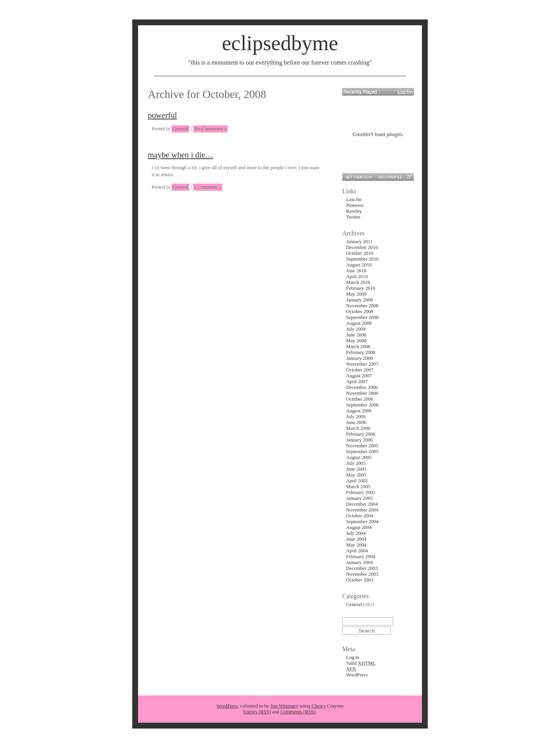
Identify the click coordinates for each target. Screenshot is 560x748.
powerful (162, 115)
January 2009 (360, 300)
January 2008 (360, 358)
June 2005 (356, 469)
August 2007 (359, 376)
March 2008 (358, 347)
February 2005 (361, 492)
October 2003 (360, 580)
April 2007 (357, 382)
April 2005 (357, 481)
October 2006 (360, 399)
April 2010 (357, 277)
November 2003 (362, 574)
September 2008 (362, 317)
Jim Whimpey (284, 706)
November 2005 (362, 446)
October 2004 (360, 516)
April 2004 (357, 551)
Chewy (318, 706)
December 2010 (362, 247)
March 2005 (358, 487)
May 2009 (356, 294)
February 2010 (361, 288)
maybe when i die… (180, 155)
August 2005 (359, 457)
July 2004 (356, 533)
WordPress (357, 675)
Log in (353, 657)
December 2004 (362, 504)
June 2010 (356, 271)
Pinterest (355, 205)
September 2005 (362, 452)
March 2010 (358, 282)
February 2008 (361, 352)
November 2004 (362, 510)
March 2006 (358, 428)
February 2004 (361, 557)
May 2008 (356, 341)
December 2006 (362, 387)
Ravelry (354, 211)
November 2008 (362, 306)
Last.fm (354, 200)
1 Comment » (208, 187)
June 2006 (356, 422)
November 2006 (362, 393)
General (180, 129)
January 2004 (360, 562)
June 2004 (356, 539)
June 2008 (356, 335)
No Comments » (210, 129)
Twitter (353, 217)
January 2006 (360, 440)
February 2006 (361, 434)
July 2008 (356, 329)
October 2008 (360, 312)
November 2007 (362, 364)
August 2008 (359, 323)
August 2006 (359, 411)
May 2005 (356, 475)
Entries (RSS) (257, 712)
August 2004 (359, 527)
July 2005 (356, 463)
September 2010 (362, 259)
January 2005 (360, 498)
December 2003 (362, 568)
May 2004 (356, 545)
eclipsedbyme (280, 43)
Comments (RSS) (298, 712)
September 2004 (362, 522)
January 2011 (359, 242)
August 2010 (359, 265)
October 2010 (360, 253)
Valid (361, 663)
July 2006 (356, 417)
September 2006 (362, 405)
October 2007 (360, 370)
